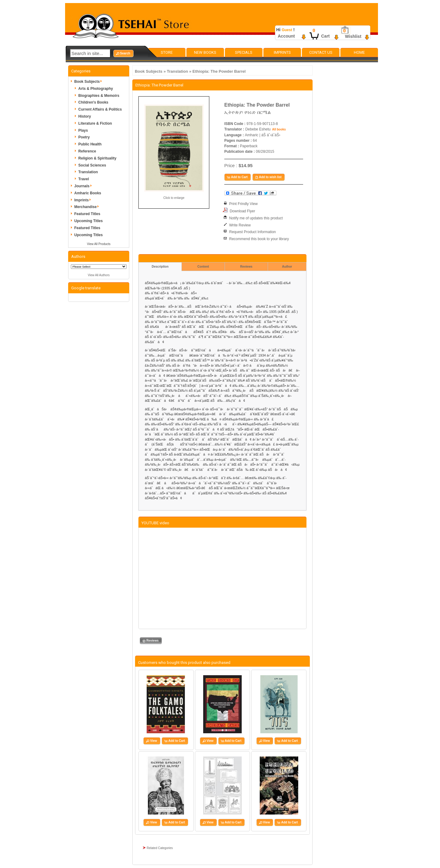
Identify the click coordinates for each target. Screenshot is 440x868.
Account (286, 36)
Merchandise (88, 207)
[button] (123, 53)
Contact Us (321, 52)
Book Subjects (148, 71)
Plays (83, 130)
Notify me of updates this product (256, 218)
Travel (84, 179)
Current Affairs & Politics (100, 109)
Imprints (282, 52)
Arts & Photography (95, 89)
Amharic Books (88, 193)
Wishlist (353, 36)
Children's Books (93, 102)
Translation (177, 71)
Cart (325, 36)
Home (359, 52)
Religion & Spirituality (97, 158)
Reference (87, 151)
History (84, 116)
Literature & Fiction (95, 123)
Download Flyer (242, 211)
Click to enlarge (174, 198)
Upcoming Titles (88, 221)
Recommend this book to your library (259, 239)
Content (203, 267)
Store (167, 52)
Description (160, 267)
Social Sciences (92, 165)
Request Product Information (253, 232)
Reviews (246, 267)
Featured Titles (87, 214)
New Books (205, 52)
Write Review (240, 225)
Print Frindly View (243, 204)
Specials (244, 52)
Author (287, 267)
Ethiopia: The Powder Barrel (219, 71)
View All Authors (99, 275)
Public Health (90, 144)
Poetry (84, 137)
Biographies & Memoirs (99, 96)
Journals (84, 186)
